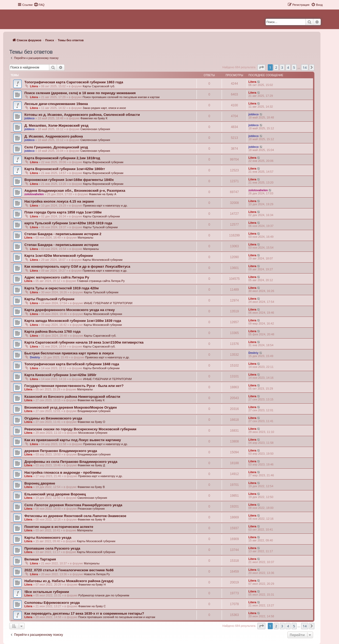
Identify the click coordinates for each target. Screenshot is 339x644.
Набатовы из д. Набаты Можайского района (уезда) (69, 581)
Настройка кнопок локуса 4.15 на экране (59, 201)
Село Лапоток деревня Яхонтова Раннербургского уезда (73, 505)
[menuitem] (39, 5)
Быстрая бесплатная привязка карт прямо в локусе (69, 353)
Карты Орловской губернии (101, 216)
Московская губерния (93, 433)
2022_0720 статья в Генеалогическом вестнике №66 (69, 570)
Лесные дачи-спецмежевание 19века (56, 104)
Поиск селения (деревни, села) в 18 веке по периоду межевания (80, 93)
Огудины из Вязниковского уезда (53, 418)
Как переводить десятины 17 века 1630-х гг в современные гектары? (84, 613)
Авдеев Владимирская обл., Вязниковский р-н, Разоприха (75, 191)
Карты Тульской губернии (100, 227)
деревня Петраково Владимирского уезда (61, 451)
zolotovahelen (34, 194)
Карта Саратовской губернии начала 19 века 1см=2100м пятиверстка (84, 342)
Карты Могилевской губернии (102, 260)
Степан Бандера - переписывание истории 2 (63, 234)
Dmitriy (35, 357)
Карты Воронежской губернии (103, 162)
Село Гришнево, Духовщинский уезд (56, 147)
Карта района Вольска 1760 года (52, 332)
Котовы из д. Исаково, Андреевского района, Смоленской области (82, 115)
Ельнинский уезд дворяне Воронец (55, 494)
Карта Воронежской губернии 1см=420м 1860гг (65, 169)
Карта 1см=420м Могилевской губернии (59, 256)
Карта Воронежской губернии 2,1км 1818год (62, 158)
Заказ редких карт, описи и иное (104, 108)
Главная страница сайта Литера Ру (101, 281)
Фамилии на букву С (92, 606)
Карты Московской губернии (103, 314)
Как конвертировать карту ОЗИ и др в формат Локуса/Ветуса (77, 266)
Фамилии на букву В (91, 487)
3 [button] (282, 67)
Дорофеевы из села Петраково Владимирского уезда (71, 462)
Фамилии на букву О (91, 422)
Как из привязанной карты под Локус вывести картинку (73, 440)
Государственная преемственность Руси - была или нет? (74, 386)
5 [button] (294, 67)
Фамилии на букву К (94, 118)
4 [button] (288, 67)
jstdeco (30, 118)
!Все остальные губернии (47, 592)
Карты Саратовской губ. (99, 86)
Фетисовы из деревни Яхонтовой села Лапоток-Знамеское (75, 516)
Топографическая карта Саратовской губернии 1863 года (74, 82)
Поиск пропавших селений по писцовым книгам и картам (121, 97)
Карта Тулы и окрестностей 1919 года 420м (61, 288)
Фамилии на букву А (103, 194)
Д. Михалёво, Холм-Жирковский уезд (56, 125)
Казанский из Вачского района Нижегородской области (72, 397)
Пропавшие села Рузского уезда (52, 548)
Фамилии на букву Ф (91, 519)
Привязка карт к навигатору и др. (105, 205)
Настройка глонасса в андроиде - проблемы (63, 472)
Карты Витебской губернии (101, 368)
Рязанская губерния (91, 509)
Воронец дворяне (40, 483)
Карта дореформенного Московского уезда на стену (70, 310)
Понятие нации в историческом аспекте (59, 527)
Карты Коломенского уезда (48, 538)
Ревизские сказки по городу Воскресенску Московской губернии (80, 429)
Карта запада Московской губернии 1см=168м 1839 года (73, 321)
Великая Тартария (40, 559)
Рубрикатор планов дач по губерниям (104, 595)
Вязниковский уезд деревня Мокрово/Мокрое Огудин (71, 407)
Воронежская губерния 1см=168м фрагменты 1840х (69, 180)
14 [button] (305, 67)
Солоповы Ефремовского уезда (52, 603)
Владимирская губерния (94, 411)
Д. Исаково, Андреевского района (54, 136)
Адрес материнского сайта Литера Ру (57, 277)
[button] (261, 67)
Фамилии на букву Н (92, 584)
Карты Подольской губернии (49, 299)
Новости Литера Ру (97, 574)
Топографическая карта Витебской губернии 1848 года (72, 364)
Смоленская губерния (95, 129)
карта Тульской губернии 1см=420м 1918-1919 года (68, 223)
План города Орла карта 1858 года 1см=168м (63, 212)
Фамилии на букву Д (91, 465)
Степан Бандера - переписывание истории (61, 245)
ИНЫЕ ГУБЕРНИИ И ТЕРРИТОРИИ (108, 303)
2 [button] (276, 67)
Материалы (85, 237)
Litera (34, 86)
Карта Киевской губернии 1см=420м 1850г (60, 375)
